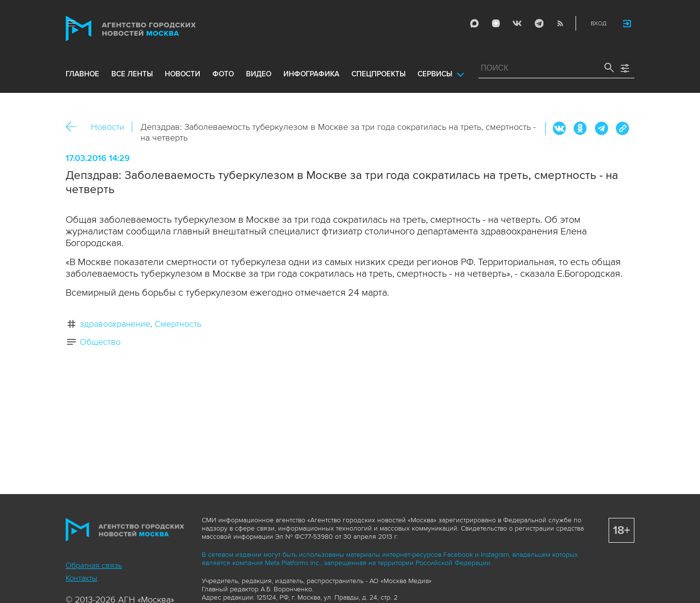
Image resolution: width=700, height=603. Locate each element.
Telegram (539, 23)
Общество (100, 342)
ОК (580, 128)
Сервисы (435, 74)
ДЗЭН (496, 23)
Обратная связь (94, 566)
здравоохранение (115, 324)
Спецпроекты (378, 74)
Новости (108, 127)
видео (259, 74)
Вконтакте (560, 128)
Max (474, 23)
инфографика (311, 74)
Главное (82, 74)
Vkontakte (517, 23)
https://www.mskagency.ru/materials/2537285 (622, 128)
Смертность (178, 324)
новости (183, 74)
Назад (75, 127)
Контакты (81, 578)
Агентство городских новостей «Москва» (149, 28)
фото (223, 74)
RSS (560, 23)
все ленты (132, 74)
